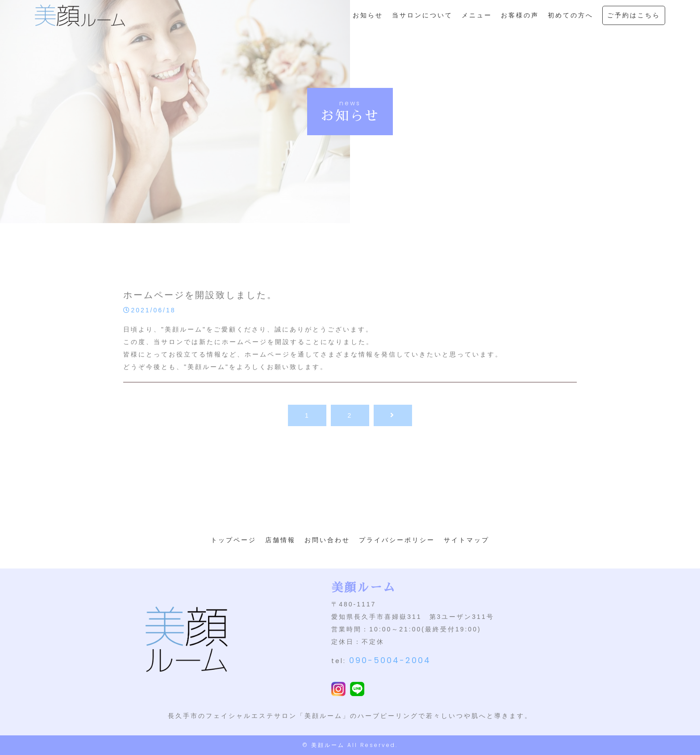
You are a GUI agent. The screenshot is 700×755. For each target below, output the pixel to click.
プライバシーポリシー (397, 540)
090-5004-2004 (390, 660)
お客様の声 (520, 21)
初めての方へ (571, 21)
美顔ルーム (328, 745)
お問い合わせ (327, 540)
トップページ (233, 540)
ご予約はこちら (634, 21)
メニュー (477, 21)
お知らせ (368, 21)
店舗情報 (280, 540)
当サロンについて (422, 21)
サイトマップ (467, 540)
